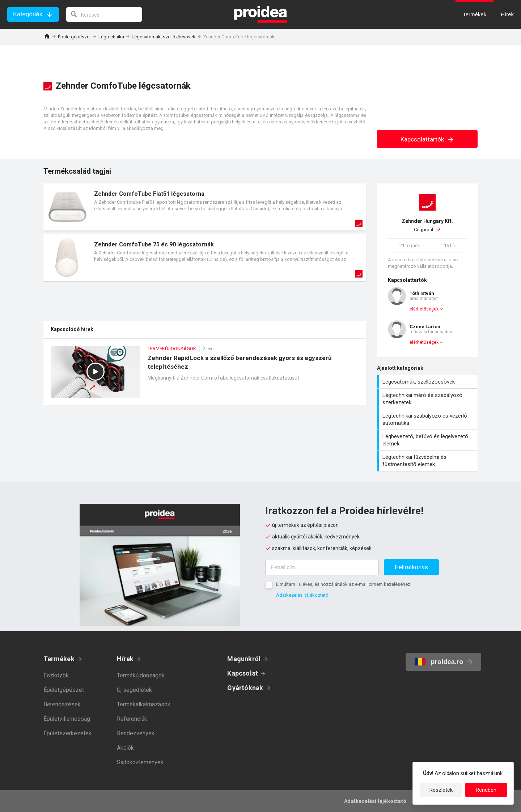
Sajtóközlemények (140, 762)
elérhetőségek (424, 309)
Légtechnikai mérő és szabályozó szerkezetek (428, 399)
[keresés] (104, 14)
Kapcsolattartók (427, 139)
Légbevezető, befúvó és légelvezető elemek (428, 440)
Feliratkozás (411, 567)
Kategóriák (28, 14)
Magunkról (244, 659)
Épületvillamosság (67, 719)
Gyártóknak (245, 688)
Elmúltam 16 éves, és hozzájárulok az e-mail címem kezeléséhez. (344, 584)
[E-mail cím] (322, 567)
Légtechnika (111, 37)
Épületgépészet (74, 37)
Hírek (125, 659)
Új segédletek (134, 690)
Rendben (486, 790)
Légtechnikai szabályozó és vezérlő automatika (428, 419)
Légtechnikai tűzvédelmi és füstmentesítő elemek (428, 461)
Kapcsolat (243, 673)
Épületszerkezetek (67, 733)
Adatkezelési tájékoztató (302, 595)
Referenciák (132, 719)
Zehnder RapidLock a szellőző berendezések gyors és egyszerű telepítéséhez (205, 375)
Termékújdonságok (141, 675)
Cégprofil (427, 225)
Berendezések (62, 704)
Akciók (125, 748)
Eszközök (56, 675)
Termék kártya (205, 207)
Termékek (59, 659)
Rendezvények (136, 733)
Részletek (441, 790)
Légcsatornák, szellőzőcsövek (164, 37)
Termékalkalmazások (144, 704)
